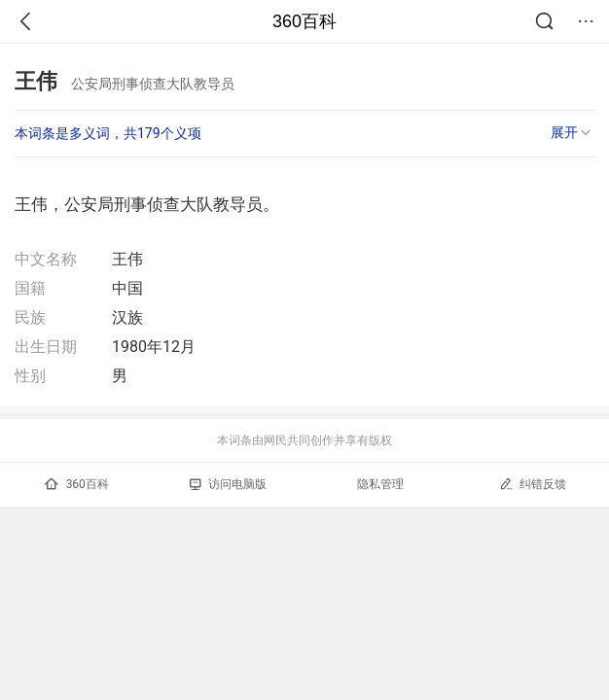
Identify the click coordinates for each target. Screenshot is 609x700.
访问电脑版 (228, 484)
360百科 (304, 21)
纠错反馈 (533, 484)
